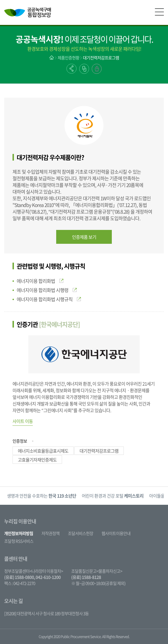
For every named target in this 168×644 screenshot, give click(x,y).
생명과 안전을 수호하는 (42, 496)
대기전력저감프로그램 (101, 58)
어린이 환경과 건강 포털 (113, 496)
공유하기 (71, 69)
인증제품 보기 (84, 237)
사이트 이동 (23, 421)
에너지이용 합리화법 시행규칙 (49, 299)
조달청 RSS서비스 (19, 541)
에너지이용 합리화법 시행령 (47, 290)
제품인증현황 (68, 58)
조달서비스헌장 (81, 533)
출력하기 (97, 69)
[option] (42, 496)
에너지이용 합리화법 (40, 281)
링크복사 (84, 69)
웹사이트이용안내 (116, 533)
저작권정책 (50, 533)
